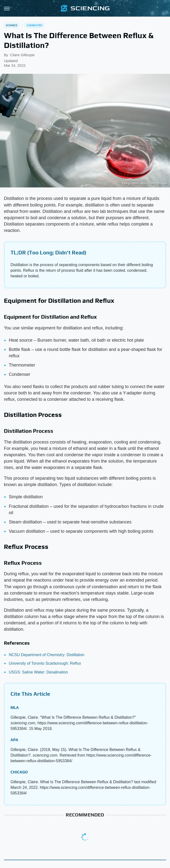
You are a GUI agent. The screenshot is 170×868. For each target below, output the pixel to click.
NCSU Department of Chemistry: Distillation (47, 655)
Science (12, 25)
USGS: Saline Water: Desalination (38, 672)
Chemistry (35, 25)
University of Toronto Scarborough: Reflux (45, 663)
